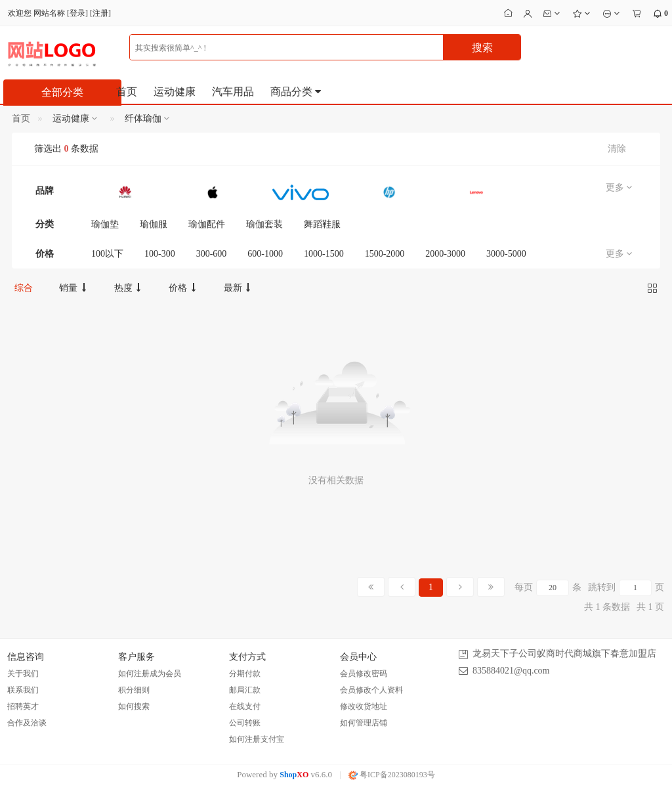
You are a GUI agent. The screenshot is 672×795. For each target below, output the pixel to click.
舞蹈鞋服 (322, 224)
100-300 (160, 254)
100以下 (107, 254)
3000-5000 (506, 254)
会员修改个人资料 (371, 690)
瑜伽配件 (207, 224)
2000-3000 (445, 254)
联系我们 (23, 690)
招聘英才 (23, 706)
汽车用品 (233, 92)
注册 (100, 13)
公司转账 (245, 723)
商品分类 (297, 92)
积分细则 (134, 690)
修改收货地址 (364, 706)
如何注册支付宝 (257, 739)
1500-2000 (385, 254)
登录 (77, 13)
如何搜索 (134, 706)
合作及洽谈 (27, 723)
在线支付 (245, 706)
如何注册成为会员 (150, 674)
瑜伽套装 (264, 224)
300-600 (212, 254)
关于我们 (23, 674)
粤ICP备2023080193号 (392, 775)
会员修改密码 (364, 674)
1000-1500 (324, 254)
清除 (617, 149)
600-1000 (265, 254)
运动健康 (175, 92)
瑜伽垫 (105, 224)
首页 (127, 92)
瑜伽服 (154, 224)
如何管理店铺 (364, 723)
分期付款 (245, 674)
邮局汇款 (245, 690)
